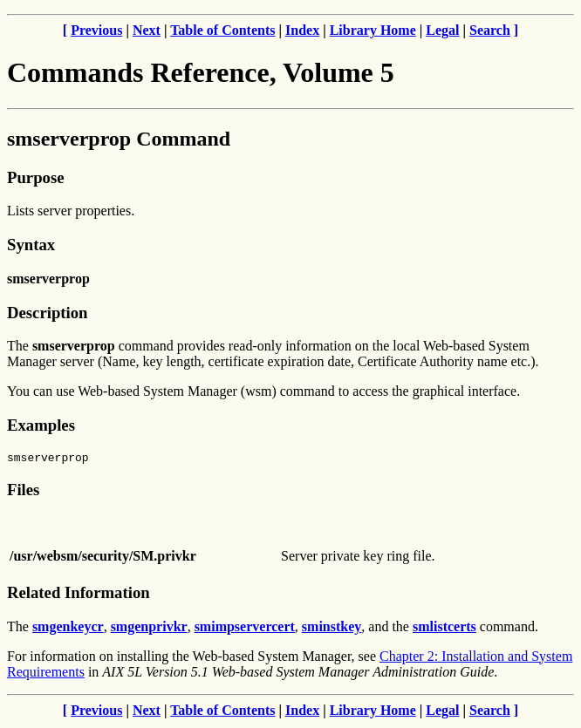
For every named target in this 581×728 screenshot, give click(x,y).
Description (47, 313)
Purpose (35, 177)
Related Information (79, 595)
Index (302, 30)
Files (23, 492)
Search (490, 30)
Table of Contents (222, 30)
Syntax (31, 245)
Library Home (373, 30)
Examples (41, 425)
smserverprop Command (119, 139)
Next (147, 30)
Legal (442, 30)
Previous (96, 30)
